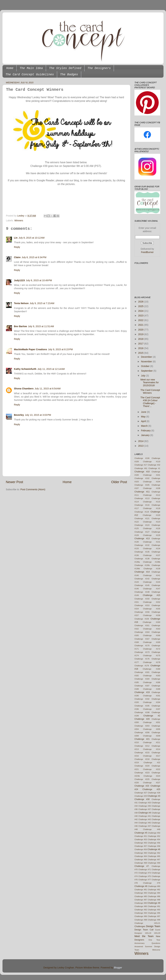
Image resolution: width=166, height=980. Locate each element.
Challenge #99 (154, 920)
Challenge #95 (154, 913)
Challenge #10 (142, 472)
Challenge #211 (152, 742)
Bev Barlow (20, 326)
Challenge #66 (141, 860)
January (146, 435)
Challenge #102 (142, 478)
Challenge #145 (142, 585)
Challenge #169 (152, 642)
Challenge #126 (152, 528)
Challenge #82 (154, 890)
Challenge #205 (152, 729)
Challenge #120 (151, 515)
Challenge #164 (142, 632)
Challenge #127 (142, 532)
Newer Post (14, 482)
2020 (141, 330)
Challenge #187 (142, 686)
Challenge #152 (152, 602)
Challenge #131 (152, 542)
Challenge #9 (154, 903)
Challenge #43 (145, 819)
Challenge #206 (142, 732)
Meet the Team (144, 936)
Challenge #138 (142, 559)
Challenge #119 (142, 512)
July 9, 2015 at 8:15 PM (60, 349)
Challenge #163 (152, 629)
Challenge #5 (141, 833)
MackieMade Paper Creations (30, 349)
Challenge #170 (142, 646)
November (147, 362)
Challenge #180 (151, 669)
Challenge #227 (152, 783)
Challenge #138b (152, 562)
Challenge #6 (154, 849)
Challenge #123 (152, 522)
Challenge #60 (141, 853)
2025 (141, 306)
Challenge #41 (145, 816)
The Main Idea (31, 68)
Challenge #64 (141, 856)
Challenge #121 (142, 518)
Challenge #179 (142, 666)
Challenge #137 (152, 555)
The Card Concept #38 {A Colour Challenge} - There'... (150, 402)
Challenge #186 (152, 682)
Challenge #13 (142, 538)
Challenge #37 (145, 809)
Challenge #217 (152, 756)
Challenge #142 (142, 579)
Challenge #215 (142, 753)
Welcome (156, 950)
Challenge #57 (141, 846)
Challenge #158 (152, 615)
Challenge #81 (141, 890)
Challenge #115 (152, 502)
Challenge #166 (152, 635)
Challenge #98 (141, 920)
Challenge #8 (141, 886)
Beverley (19, 415)
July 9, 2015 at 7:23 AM (42, 303)
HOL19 (148, 933)
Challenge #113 (142, 498)
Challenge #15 (151, 595)
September (147, 371)
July (144, 376)
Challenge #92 (141, 910)
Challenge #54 (154, 839)
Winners (19, 220)
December (147, 357)
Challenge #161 (142, 625)
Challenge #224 (152, 776)
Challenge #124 (142, 525)
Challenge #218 (142, 759)
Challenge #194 (152, 702)
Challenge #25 (151, 789)
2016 (141, 348)
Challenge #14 (142, 572)
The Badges (69, 74)
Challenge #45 (145, 823)
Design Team (153, 926)
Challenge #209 (152, 736)
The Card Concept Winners (150, 391)
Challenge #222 (152, 769)
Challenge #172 (152, 649)
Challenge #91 (154, 906)
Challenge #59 (141, 849)
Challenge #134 (152, 548)
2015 (141, 353)
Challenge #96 (141, 916)
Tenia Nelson (21, 303)
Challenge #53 (141, 839)
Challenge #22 (152, 762)
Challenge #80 (154, 886)
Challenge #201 (152, 722)
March (145, 426)
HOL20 (157, 933)
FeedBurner (147, 252)
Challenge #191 (152, 696)
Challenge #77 (145, 880)
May (144, 417)
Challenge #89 (141, 903)
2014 (141, 441)
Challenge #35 (145, 806)
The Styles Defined (65, 68)
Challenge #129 (152, 535)
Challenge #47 (145, 826)
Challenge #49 (152, 829)
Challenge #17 (141, 465)
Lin (16, 238)
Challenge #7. (142, 866)
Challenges (140, 926)
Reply (17, 247)
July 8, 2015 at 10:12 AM (32, 238)
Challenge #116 (142, 505)
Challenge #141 (152, 575)
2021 (141, 325)
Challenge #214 (152, 749)
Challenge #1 (154, 468)
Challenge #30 (142, 799)
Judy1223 (19, 280)
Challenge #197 (152, 709)
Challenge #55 (141, 843)
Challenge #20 (142, 719)
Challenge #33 (145, 803)
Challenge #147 (152, 589)
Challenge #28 (154, 793)
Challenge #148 (142, 592)
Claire (17, 257)
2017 (141, 344)
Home (10, 68)
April (144, 421)
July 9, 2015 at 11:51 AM (41, 326)
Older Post (119, 482)
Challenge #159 (142, 619)
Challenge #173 (142, 652)
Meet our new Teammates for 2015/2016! (150, 382)
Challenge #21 (142, 739)
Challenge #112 (152, 495)
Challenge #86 (154, 896)
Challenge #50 (154, 833)
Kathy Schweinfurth (25, 369)
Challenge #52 (154, 836)
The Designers (99, 68)
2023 (141, 316)
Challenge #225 (142, 779)
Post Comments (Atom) (33, 489)
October (146, 366)
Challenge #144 (152, 582)
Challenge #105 (142, 485)
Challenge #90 (141, 906)
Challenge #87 (141, 900)
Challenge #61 (141, 468)
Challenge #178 (152, 662)
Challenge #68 (141, 863)
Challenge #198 (142, 712)
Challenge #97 (154, 916)
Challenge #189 (152, 689)
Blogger (118, 968)
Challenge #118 (152, 508)
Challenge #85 (141, 896)
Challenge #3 (154, 796)
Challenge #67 (154, 860)
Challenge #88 (154, 900)
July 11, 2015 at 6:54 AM (47, 389)
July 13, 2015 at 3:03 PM (38, 415)
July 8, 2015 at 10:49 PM (39, 280)
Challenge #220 (142, 766)
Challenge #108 (152, 488)
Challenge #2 (152, 716)
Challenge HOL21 (147, 923)
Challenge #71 (145, 870)
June (144, 412)
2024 (141, 311)
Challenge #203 (142, 726)
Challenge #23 (142, 786)
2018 (141, 339)
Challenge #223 (142, 773)
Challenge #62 (154, 853)
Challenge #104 (152, 482)
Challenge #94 (141, 913)
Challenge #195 (142, 706)
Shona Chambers (24, 389)
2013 (141, 446)
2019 (141, 334)
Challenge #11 (142, 492)
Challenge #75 (145, 876)
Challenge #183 (152, 676)
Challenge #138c (142, 565)
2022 (141, 320)
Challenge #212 (142, 746)
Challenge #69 (154, 863)
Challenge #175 (152, 655)
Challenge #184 (142, 679)
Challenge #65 (154, 856)
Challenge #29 (141, 796)
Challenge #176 (142, 659)
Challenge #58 (154, 846)
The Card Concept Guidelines (30, 74)
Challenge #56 (154, 843)
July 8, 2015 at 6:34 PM (34, 257)
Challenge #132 (142, 545)
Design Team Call (144, 930)
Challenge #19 (142, 692)
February (146, 431)
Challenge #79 (152, 883)
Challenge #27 (141, 793)
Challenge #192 (142, 699)
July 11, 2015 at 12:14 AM (51, 369)
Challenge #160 (151, 622)
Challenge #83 (141, 893)
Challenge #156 (142, 612)
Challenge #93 (154, 910)
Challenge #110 (152, 462)
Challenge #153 (142, 605)
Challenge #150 (142, 599)
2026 (141, 302)
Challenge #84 (154, 893)
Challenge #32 (154, 465)
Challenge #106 (142, 458)
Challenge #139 (152, 569)
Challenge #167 (142, 639)
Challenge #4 (145, 813)
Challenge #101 (152, 475)
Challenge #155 (152, 609)
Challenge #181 (142, 672)
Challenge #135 (142, 552)
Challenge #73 (145, 873)
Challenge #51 (141, 836)
